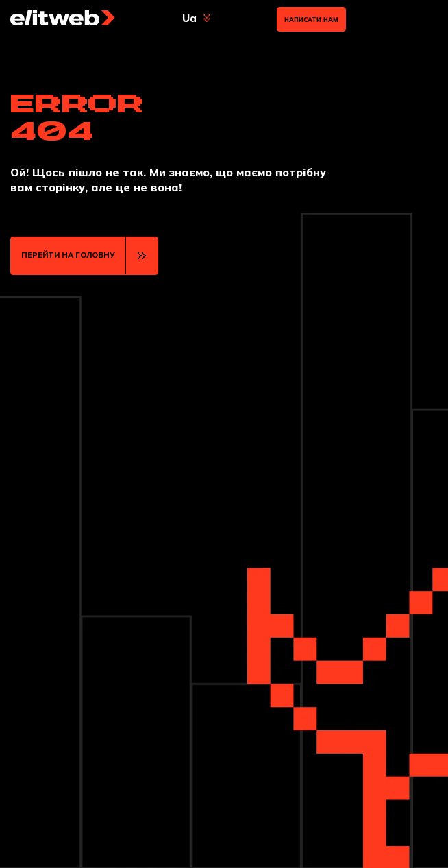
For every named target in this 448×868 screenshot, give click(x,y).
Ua (189, 18)
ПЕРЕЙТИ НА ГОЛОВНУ (68, 255)
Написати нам (311, 20)
